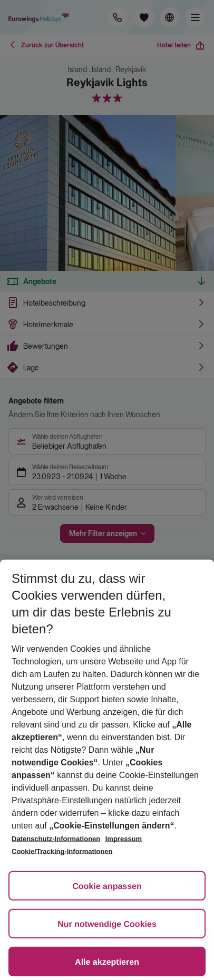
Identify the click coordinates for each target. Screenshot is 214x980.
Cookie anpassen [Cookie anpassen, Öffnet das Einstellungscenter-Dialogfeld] (107, 887)
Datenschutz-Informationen (56, 839)
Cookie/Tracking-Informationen (62, 851)
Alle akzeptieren (107, 962)
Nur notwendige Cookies (107, 925)
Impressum (124, 839)
